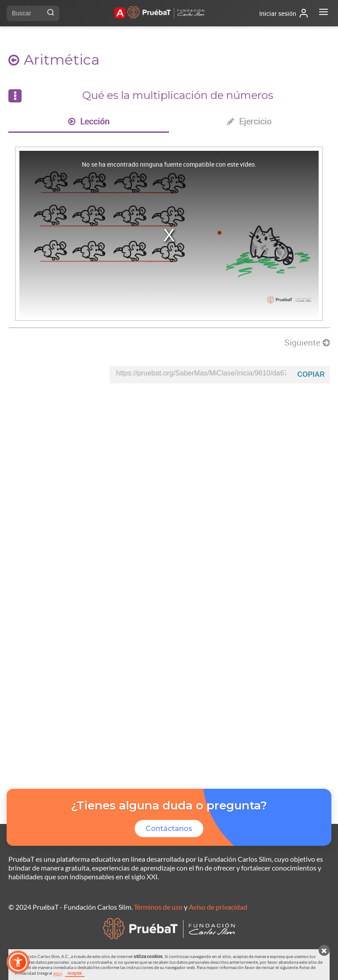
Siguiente (307, 342)
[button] (18, 962)
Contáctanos (169, 829)
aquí (58, 973)
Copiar (311, 374)
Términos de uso (158, 907)
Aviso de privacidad (218, 907)
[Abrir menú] (323, 13)
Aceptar (75, 973)
